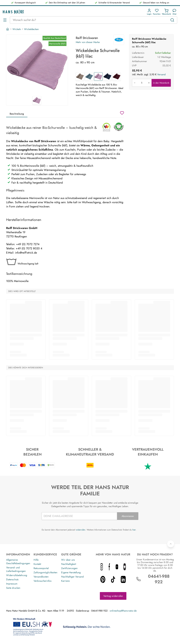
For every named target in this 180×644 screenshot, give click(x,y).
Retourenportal (41, 568)
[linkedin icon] (123, 579)
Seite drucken (13, 588)
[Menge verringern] (135, 83)
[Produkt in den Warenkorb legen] (142, 83)
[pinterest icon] (103, 579)
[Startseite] (8, 29)
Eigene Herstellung (71, 572)
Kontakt (37, 564)
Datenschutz (12, 579)
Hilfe (36, 560)
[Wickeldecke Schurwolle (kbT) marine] (107, 77)
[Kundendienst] (174, 12)
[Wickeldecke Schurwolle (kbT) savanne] (80, 77)
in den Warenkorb (161, 83)
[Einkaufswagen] (166, 12)
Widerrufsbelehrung (17, 575)
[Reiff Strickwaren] (119, 40)
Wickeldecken (31, 29)
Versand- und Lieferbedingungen (16, 569)
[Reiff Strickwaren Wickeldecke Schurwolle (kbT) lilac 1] (37, 65)
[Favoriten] (157, 12)
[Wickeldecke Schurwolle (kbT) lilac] (98, 77)
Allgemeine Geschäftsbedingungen (18, 562)
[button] (150, 12)
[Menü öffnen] (5, 20)
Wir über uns (68, 560)
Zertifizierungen (69, 568)
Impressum (12, 584)
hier (134, 530)
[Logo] (13, 12)
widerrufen (81, 530)
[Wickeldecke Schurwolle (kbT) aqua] (89, 77)
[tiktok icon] (113, 579)
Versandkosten (41, 577)
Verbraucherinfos (43, 581)
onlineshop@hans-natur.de (123, 611)
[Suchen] (172, 20)
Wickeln (17, 29)
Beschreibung (17, 114)
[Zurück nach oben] (171, 544)
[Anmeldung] (149, 12)
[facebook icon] (109, 567)
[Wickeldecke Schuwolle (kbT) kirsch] (117, 77)
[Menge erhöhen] (149, 83)
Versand (161, 74)
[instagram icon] (102, 567)
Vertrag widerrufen (113, 596)
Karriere (65, 581)
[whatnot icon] (125, 567)
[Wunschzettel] (122, 113)
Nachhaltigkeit (69, 564)
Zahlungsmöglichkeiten (45, 572)
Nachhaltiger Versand (72, 577)
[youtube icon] (117, 567)
